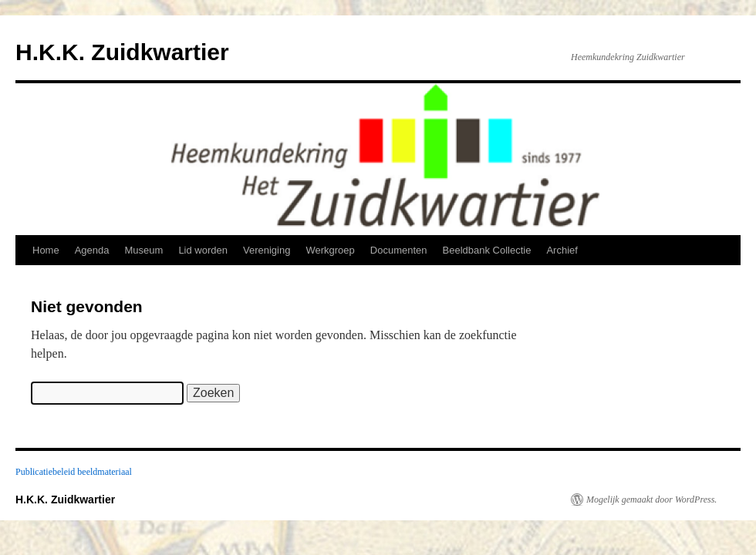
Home (46, 250)
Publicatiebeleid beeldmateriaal (74, 472)
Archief (562, 250)
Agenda (92, 250)
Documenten (399, 250)
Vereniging (267, 250)
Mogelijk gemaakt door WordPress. (651, 499)
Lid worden (203, 250)
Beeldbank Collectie (487, 250)
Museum (144, 250)
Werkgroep (330, 250)
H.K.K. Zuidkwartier (122, 52)
